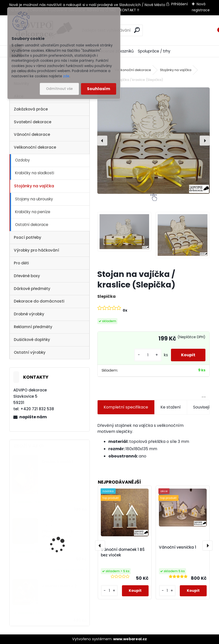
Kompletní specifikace (126, 407)
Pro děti (21, 263)
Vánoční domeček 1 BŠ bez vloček (123, 552)
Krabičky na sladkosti (35, 173)
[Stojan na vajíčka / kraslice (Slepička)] (154, 141)
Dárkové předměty (32, 289)
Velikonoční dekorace (35, 147)
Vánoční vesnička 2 (59, 586)
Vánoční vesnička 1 (178, 547)
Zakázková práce (31, 109)
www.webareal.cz (130, 639)
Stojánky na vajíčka (34, 186)
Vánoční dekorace (32, 134)
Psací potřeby (28, 237)
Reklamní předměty (33, 327)
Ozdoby (23, 160)
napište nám (33, 417)
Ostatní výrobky (30, 352)
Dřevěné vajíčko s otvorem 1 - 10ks (57, 534)
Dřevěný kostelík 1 (58, 462)
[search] (137, 30)
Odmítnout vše (59, 89)
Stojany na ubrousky (34, 199)
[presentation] (102, 141)
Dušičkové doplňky (32, 340)
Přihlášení (180, 4)
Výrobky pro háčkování (36, 250)
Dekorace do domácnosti (39, 301)
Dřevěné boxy (27, 276)
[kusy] (148, 355)
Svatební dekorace (33, 122)
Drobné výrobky (29, 314)
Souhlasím (99, 89)
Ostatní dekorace (32, 225)
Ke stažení (171, 407)
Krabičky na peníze (33, 212)
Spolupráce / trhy (154, 51)
